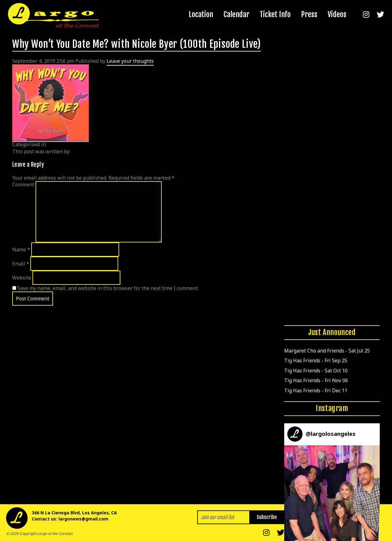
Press (309, 14)
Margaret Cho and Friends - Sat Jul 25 (327, 351)
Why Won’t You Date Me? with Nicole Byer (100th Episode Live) (137, 44)
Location (201, 14)
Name (21, 250)
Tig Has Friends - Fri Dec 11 (316, 391)
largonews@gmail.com (83, 519)
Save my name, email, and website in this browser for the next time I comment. (108, 288)
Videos (337, 14)
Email (21, 264)
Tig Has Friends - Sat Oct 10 (316, 371)
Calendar (236, 14)
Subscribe (267, 517)
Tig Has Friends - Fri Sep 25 (316, 360)
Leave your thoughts (130, 61)
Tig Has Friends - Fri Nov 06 (316, 380)
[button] (332, 493)
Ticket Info (275, 14)
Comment (23, 185)
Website (22, 278)
